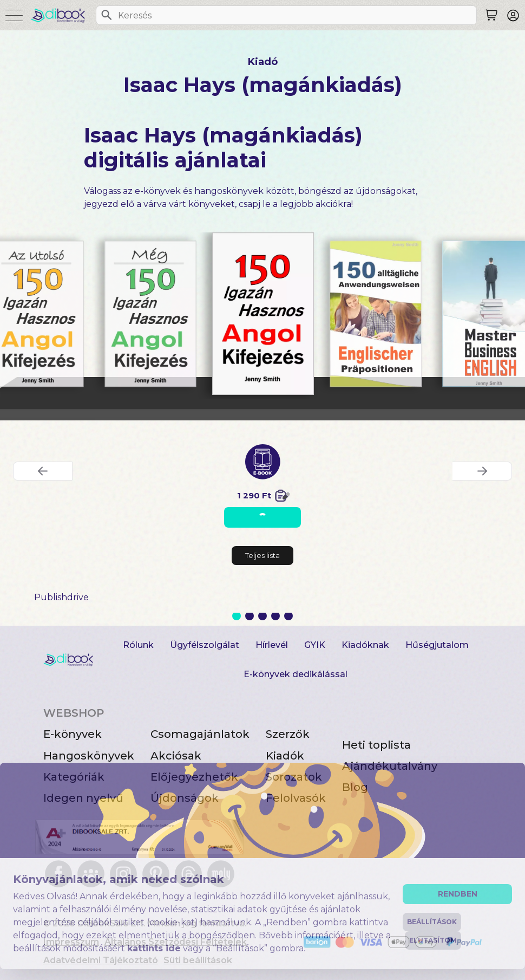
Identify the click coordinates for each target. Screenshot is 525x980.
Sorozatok (294, 777)
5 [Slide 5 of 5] (288, 616)
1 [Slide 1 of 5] (237, 616)
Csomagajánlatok (200, 734)
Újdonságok (185, 798)
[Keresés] (107, 15)
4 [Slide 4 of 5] (275, 616)
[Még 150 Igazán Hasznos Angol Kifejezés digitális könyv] (150, 314)
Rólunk (138, 645)
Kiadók (285, 756)
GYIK (315, 645)
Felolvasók (296, 798)
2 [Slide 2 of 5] (250, 616)
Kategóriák (74, 777)
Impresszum (71, 942)
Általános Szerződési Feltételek (176, 942)
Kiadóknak (365, 645)
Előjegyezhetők (194, 777)
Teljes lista (262, 555)
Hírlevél (272, 645)
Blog (355, 787)
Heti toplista (376, 745)
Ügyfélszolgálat (205, 645)
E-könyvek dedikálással (296, 674)
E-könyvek (73, 734)
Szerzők (288, 734)
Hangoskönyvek (89, 756)
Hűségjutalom (437, 645)
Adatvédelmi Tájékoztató (101, 960)
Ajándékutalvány (390, 766)
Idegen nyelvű (83, 798)
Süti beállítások (198, 960)
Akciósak (176, 756)
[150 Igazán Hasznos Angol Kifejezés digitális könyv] (263, 314)
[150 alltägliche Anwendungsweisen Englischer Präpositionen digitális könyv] (376, 314)
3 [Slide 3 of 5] (262, 616)
